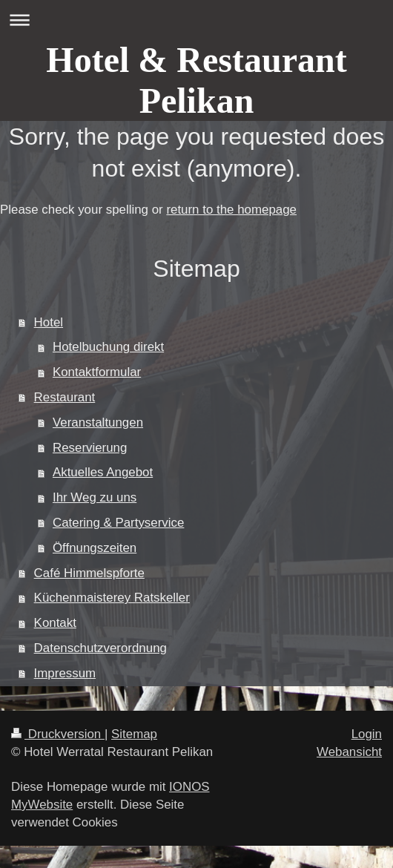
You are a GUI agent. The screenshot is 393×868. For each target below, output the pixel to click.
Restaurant (65, 397)
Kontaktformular (97, 372)
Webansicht (349, 752)
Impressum (65, 673)
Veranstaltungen (98, 423)
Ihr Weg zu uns (95, 497)
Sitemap (134, 734)
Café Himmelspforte (89, 573)
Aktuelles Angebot (103, 472)
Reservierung (90, 448)
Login (367, 734)
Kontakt (55, 623)
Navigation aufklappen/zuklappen (196, 20)
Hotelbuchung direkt (108, 347)
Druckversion (58, 734)
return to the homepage (231, 210)
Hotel (49, 322)
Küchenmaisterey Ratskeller (112, 598)
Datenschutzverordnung (100, 648)
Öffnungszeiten (95, 548)
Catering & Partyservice (118, 523)
